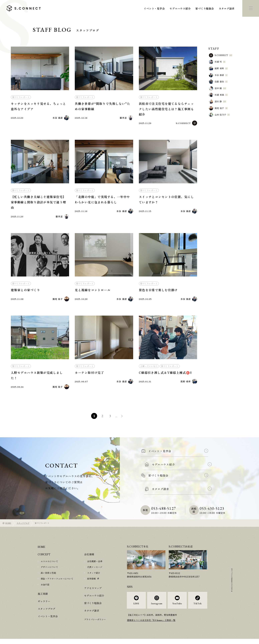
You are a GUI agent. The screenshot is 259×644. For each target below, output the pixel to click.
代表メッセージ (95, 570)
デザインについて (49, 570)
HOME (8, 526)
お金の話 (45, 587)
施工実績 (43, 597)
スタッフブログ (23, 526)
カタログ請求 (227, 8)
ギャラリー (44, 604)
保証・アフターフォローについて (57, 582)
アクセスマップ (93, 591)
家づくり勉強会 (205, 8)
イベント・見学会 (154, 8)
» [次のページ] (123, 420)
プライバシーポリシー (95, 622)
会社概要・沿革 (95, 565)
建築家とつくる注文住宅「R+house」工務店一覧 (151, 625)
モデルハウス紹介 (180, 8)
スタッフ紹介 (94, 576)
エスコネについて (49, 565)
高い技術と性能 (48, 576)
